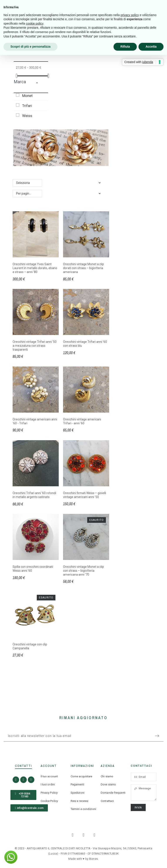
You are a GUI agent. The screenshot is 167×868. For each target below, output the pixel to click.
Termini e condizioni (83, 809)
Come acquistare (82, 776)
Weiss (27, 116)
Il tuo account (49, 776)
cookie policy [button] (35, 23)
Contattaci (107, 801)
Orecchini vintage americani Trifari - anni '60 (82, 421)
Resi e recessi (79, 801)
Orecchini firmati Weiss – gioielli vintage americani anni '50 (85, 495)
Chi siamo (107, 776)
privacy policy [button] (130, 15)
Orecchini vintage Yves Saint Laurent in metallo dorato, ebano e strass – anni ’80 (35, 268)
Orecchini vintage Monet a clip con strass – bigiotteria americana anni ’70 (83, 571)
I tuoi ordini (48, 784)
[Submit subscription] (157, 736)
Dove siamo (108, 784)
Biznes (94, 859)
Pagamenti (77, 784)
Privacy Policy (49, 793)
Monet (27, 96)
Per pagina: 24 (26, 193)
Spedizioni (78, 793)
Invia (138, 807)
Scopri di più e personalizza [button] (30, 47)
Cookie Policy (49, 801)
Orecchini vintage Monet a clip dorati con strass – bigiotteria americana (83, 268)
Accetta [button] (151, 47)
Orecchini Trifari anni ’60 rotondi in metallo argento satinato (34, 495)
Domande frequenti (113, 793)
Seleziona (23, 183)
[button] (41, 83)
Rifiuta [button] (125, 47)
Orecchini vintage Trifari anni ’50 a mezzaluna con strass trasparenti (35, 346)
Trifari (27, 106)
